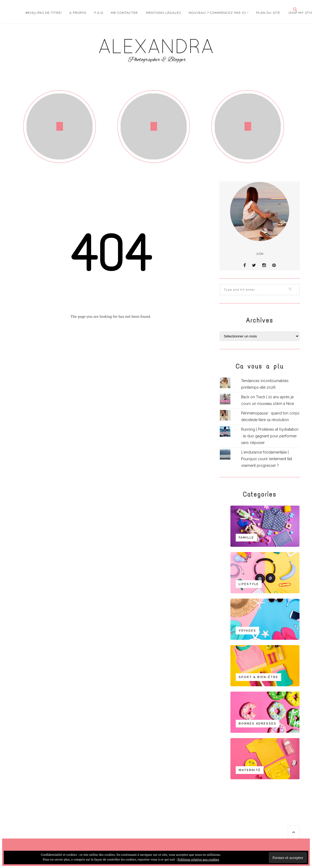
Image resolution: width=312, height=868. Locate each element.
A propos (78, 13)
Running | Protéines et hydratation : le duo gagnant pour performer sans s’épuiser (270, 436)
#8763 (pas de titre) (43, 13)
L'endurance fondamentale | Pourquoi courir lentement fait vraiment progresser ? (267, 459)
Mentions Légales (163, 13)
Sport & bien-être (258, 677)
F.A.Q (99, 13)
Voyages (247, 631)
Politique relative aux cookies (198, 859)
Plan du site (268, 13)
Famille (246, 538)
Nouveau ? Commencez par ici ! (219, 13)
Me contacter (124, 13)
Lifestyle (249, 584)
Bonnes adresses (258, 724)
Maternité (250, 770)
